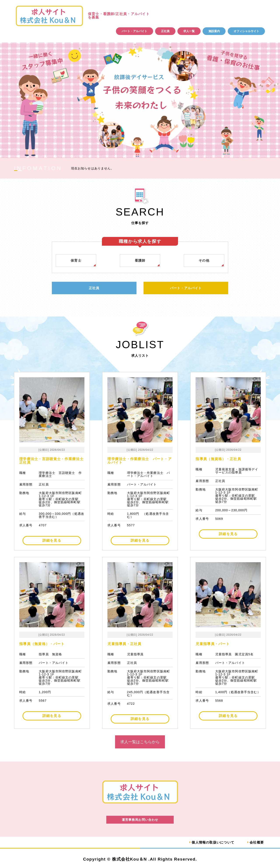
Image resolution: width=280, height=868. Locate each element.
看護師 (140, 260)
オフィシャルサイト (246, 31)
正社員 (165, 31)
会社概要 (256, 842)
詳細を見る (52, 541)
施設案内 (214, 31)
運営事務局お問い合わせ (140, 820)
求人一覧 (189, 31)
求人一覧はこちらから (140, 742)
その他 (204, 260)
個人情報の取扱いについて (211, 842)
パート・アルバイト (134, 31)
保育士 (76, 260)
